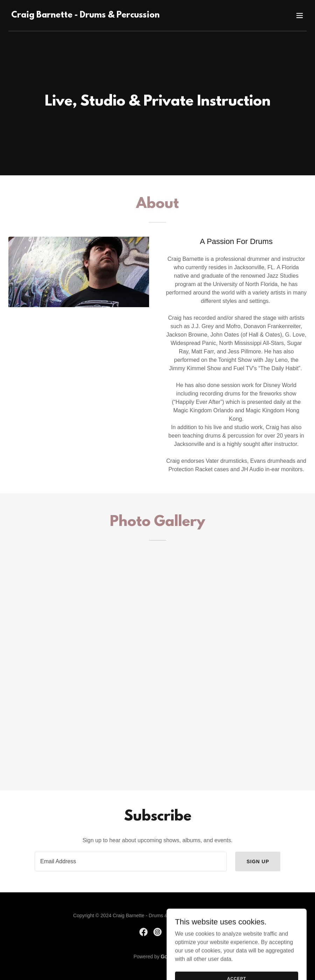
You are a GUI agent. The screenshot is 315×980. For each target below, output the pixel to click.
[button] (300, 15)
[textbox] (131, 861)
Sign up (258, 861)
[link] (85, 16)
